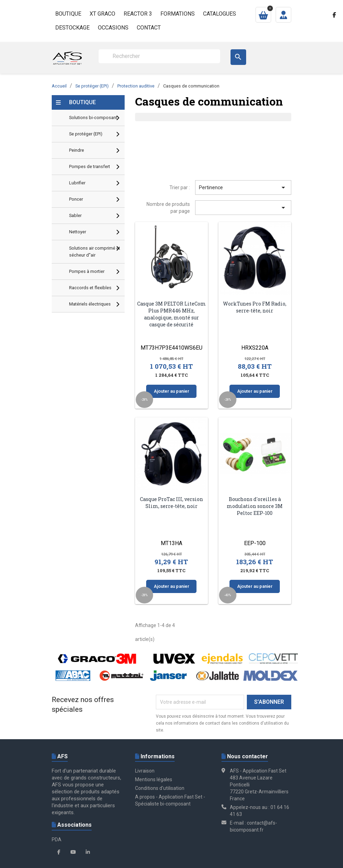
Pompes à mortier (87, 271)
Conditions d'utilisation (160, 788)
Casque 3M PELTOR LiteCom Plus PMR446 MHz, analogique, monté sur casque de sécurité (171, 314)
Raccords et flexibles (90, 288)
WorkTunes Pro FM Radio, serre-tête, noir (255, 307)
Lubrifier (77, 183)
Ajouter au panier (171, 391)
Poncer (76, 199)
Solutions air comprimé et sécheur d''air (95, 252)
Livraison (145, 771)
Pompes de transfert (90, 166)
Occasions (113, 28)
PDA (57, 840)
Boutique (68, 14)
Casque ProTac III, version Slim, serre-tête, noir (171, 503)
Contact (149, 28)
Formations (178, 14)
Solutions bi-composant (93, 118)
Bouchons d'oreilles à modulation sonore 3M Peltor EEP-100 (255, 506)
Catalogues (220, 14)
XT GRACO (102, 14)
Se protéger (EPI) (86, 134)
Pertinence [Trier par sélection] (243, 187)
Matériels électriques (90, 304)
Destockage (72, 28)
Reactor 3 (138, 14)
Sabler (75, 215)
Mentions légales (154, 779)
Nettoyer (78, 232)
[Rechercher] (159, 56)
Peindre (77, 150)
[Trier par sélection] (243, 208)
